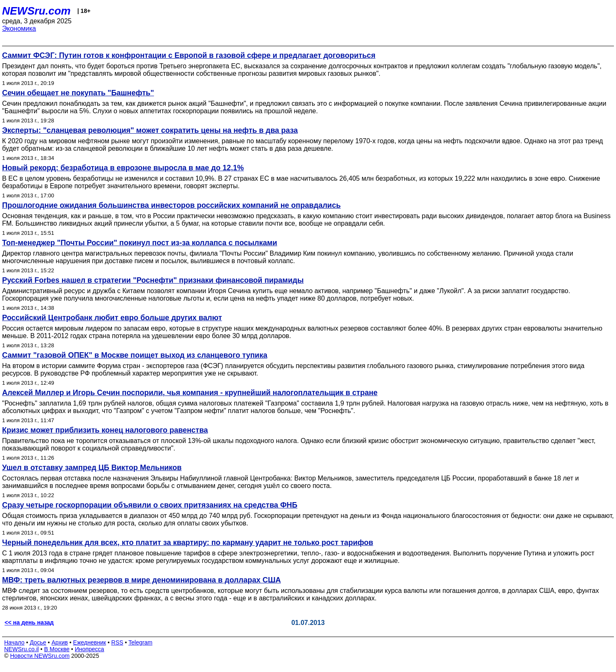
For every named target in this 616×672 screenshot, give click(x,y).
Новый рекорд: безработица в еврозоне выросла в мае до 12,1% (123, 168)
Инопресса (90, 649)
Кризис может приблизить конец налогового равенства (105, 430)
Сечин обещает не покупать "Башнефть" (78, 93)
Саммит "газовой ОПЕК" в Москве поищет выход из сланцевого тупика (135, 355)
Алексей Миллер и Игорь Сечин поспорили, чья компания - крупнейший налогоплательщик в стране (190, 393)
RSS (117, 642)
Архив (60, 642)
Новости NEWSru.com (40, 656)
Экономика (19, 29)
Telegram (141, 642)
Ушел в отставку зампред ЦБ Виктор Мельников (92, 468)
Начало (14, 642)
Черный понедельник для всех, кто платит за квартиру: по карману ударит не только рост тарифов (188, 543)
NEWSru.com (36, 11)
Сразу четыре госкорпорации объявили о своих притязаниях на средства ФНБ (150, 505)
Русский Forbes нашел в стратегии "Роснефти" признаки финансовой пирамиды (153, 280)
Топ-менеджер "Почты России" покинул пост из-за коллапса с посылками (140, 243)
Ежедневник (90, 642)
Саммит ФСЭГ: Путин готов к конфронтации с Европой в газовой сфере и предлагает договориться (189, 55)
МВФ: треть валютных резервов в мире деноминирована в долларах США (142, 580)
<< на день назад (29, 622)
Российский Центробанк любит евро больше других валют (112, 318)
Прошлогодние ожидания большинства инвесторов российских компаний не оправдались (171, 205)
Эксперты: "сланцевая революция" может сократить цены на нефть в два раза (150, 130)
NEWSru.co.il (21, 649)
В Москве (57, 649)
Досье (38, 642)
